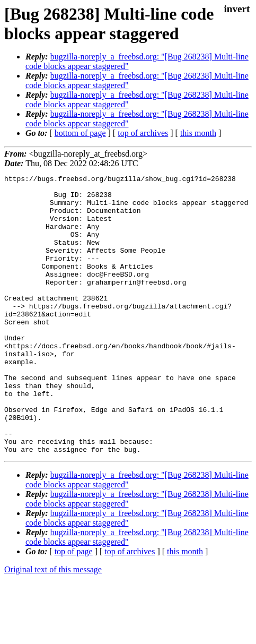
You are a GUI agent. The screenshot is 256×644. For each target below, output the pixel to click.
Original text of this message (53, 625)
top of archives (143, 133)
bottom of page (80, 133)
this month (198, 133)
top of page (74, 607)
